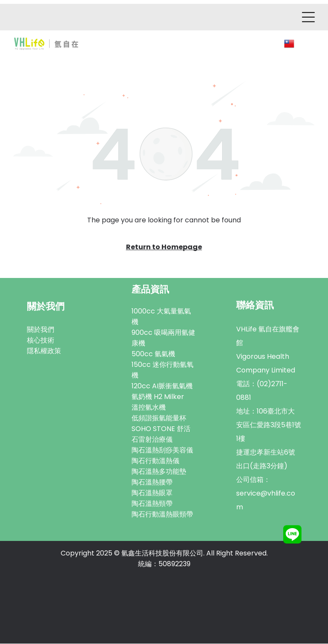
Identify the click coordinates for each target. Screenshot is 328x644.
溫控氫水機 (149, 408)
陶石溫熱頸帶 (152, 504)
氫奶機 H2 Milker (158, 397)
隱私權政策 (44, 351)
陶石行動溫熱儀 (155, 461)
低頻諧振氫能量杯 (159, 418)
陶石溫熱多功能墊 (159, 472)
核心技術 (41, 341)
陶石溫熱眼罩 (152, 493)
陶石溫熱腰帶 (152, 483)
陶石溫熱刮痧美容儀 (162, 451)
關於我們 (41, 330)
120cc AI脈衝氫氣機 (162, 386)
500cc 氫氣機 (153, 354)
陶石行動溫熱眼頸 (159, 515)
